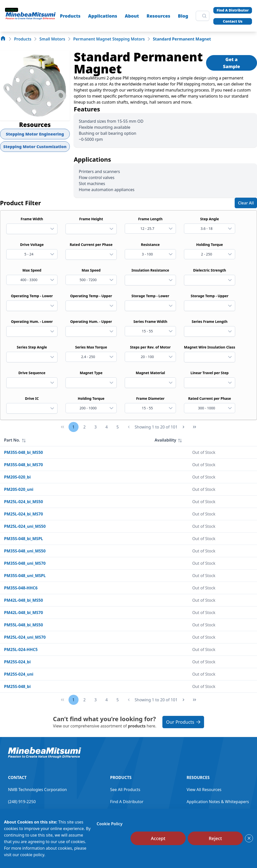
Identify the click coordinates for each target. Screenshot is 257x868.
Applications (103, 16)
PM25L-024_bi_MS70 (23, 514)
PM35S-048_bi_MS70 (23, 465)
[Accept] (158, 838)
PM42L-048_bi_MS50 (23, 600)
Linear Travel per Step (210, 373)
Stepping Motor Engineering (35, 134)
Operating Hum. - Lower (32, 321)
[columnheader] (75, 440)
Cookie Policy (110, 824)
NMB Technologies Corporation (37, 790)
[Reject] (215, 838)
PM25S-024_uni (19, 674)
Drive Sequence (32, 373)
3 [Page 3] (95, 427)
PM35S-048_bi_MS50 (23, 452)
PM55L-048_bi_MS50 (23, 625)
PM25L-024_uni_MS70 (25, 637)
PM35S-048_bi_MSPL (24, 539)
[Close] (249, 838)
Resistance (150, 245)
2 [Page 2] (84, 427)
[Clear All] (246, 203)
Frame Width (32, 219)
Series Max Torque (91, 347)
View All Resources (204, 790)
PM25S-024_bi (17, 662)
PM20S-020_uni (19, 489)
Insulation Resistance (150, 270)
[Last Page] (195, 427)
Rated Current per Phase (91, 245)
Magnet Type (91, 373)
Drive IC (32, 398)
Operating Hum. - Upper (91, 321)
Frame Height (91, 219)
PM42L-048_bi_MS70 (23, 613)
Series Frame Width (150, 321)
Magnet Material (150, 373)
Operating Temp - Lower (32, 296)
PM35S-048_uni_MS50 (25, 551)
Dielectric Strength (209, 270)
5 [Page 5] (118, 427)
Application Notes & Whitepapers (218, 802)
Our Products (183, 722)
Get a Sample (231, 63)
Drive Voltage (32, 245)
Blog (183, 16)
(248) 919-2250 (22, 802)
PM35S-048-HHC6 (21, 588)
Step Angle (210, 219)
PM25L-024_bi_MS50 (23, 502)
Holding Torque (210, 245)
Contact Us (233, 21)
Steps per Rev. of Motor (150, 347)
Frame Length (150, 219)
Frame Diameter (150, 398)
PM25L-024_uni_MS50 (25, 526)
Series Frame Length (210, 321)
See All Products (125, 790)
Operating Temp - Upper (91, 296)
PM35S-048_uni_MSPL (25, 576)
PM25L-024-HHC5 (21, 649)
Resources (158, 16)
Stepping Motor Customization (35, 147)
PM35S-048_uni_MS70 (25, 563)
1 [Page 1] (73, 427)
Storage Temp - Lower (150, 296)
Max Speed (32, 270)
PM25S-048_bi (17, 686)
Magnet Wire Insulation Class (210, 347)
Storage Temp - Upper (210, 296)
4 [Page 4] (107, 427)
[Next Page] (183, 427)
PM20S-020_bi (17, 477)
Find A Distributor (233, 10)
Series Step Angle (32, 347)
